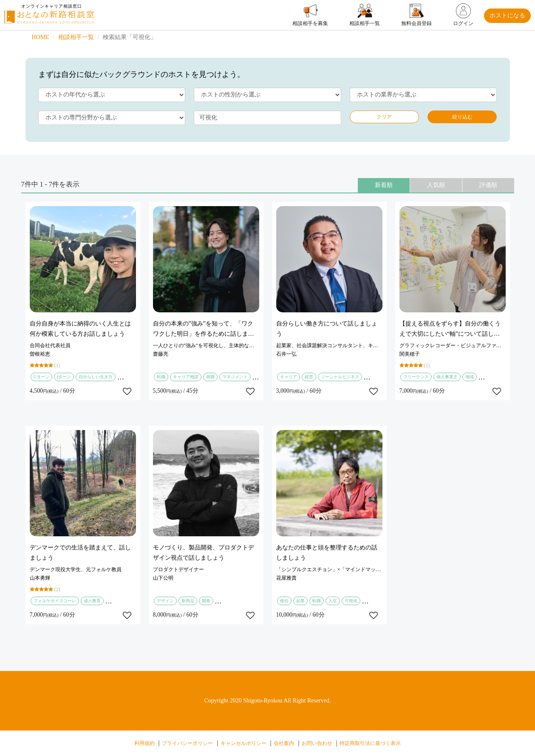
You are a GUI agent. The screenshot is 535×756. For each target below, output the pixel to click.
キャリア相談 (186, 377)
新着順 (384, 185)
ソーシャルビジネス (340, 377)
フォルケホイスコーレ (55, 601)
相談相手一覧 (76, 37)
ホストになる (507, 16)
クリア (384, 117)
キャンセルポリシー (243, 743)
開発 (206, 601)
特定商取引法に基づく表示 (370, 743)
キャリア (289, 377)
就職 (210, 377)
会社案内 (284, 743)
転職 (161, 377)
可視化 (351, 601)
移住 (284, 601)
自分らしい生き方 (96, 377)
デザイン (165, 601)
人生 (333, 601)
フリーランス (416, 377)
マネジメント (235, 377)
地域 (470, 377)
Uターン (41, 377)
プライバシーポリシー (187, 743)
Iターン (64, 377)
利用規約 (144, 743)
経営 (309, 377)
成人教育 (92, 601)
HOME (41, 37)
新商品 (188, 601)
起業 (300, 601)
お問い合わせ (317, 743)
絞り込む (462, 117)
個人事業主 (447, 377)
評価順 (488, 185)
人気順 (436, 185)
